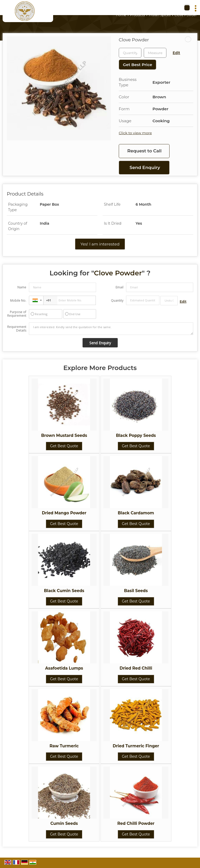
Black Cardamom (136, 513)
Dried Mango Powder (64, 513)
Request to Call (145, 151)
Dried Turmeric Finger (136, 746)
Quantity (117, 300)
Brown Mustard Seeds (64, 435)
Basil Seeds (136, 591)
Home (121, 15)
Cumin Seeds (64, 823)
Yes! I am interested (100, 244)
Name (22, 287)
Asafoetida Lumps (64, 668)
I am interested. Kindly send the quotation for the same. (111, 329)
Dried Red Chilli (136, 668)
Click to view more (135, 133)
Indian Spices (160, 15)
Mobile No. (18, 300)
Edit (176, 53)
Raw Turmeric (64, 746)
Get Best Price (137, 65)
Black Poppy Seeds (136, 435)
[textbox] (155, 53)
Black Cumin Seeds (64, 591)
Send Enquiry (145, 167)
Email (120, 287)
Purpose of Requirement (17, 314)
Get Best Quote (64, 446)
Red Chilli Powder (136, 823)
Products (137, 15)
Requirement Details (17, 329)
